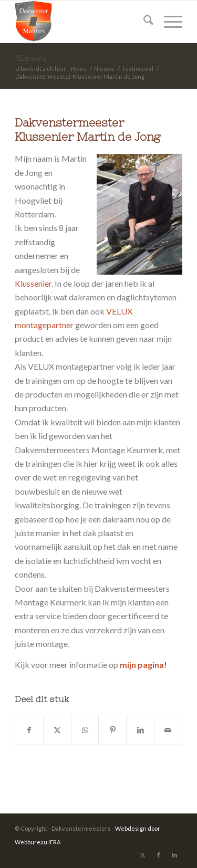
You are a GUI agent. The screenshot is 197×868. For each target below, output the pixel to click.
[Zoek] (143, 22)
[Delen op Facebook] (29, 730)
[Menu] (168, 22)
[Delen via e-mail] (168, 730)
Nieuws (31, 58)
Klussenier (33, 283)
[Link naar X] (143, 855)
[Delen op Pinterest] (112, 730)
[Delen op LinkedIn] (140, 730)
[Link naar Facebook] (159, 855)
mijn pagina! (143, 665)
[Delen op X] (57, 730)
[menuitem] (143, 22)
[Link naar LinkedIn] (174, 855)
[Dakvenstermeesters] (82, 22)
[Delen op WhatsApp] (85, 730)
